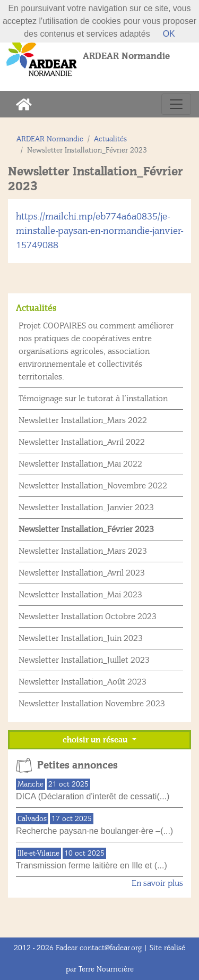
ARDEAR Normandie (50, 139)
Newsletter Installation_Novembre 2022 (93, 486)
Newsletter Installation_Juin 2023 (81, 638)
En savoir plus (157, 883)
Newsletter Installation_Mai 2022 (80, 464)
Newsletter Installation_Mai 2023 (80, 595)
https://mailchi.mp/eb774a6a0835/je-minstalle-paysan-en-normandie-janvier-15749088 (99, 231)
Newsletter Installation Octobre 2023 (88, 616)
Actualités (110, 139)
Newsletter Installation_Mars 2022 (83, 420)
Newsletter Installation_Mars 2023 (83, 551)
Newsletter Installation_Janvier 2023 (86, 508)
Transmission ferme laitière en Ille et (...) (92, 865)
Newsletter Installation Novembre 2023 (92, 704)
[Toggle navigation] (176, 104)
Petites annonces (77, 765)
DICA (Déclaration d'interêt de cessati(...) (93, 796)
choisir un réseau (96, 740)
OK (169, 34)
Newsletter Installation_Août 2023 (83, 682)
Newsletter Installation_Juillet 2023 (84, 660)
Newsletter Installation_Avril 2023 (82, 573)
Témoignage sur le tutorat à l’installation (93, 399)
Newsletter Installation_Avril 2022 (82, 442)
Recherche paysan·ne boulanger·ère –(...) (94, 831)
